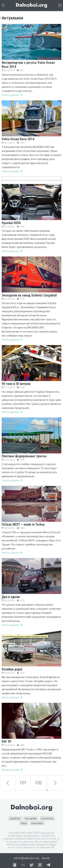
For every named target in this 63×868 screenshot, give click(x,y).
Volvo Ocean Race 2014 (18, 139)
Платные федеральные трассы (24, 456)
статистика (47, 818)
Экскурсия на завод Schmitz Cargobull (29, 295)
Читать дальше (12, 95)
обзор (24, 823)
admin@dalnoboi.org (26, 858)
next (55, 783)
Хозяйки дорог (12, 669)
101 (23, 783)
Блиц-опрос (37, 823)
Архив (46, 858)
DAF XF (7, 741)
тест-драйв (31, 818)
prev (8, 783)
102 (38, 783)
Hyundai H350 (11, 223)
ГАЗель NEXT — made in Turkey (23, 524)
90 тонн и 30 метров (16, 384)
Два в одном (11, 597)
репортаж (15, 818)
